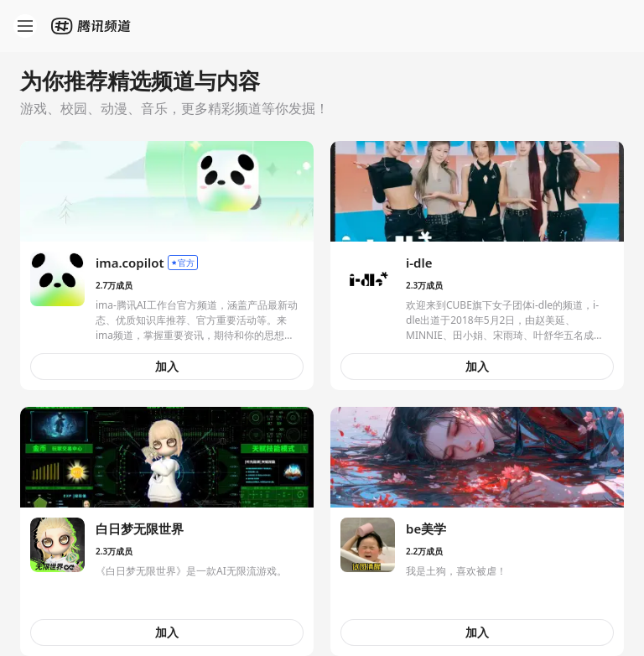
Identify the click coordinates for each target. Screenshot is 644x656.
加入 (167, 366)
